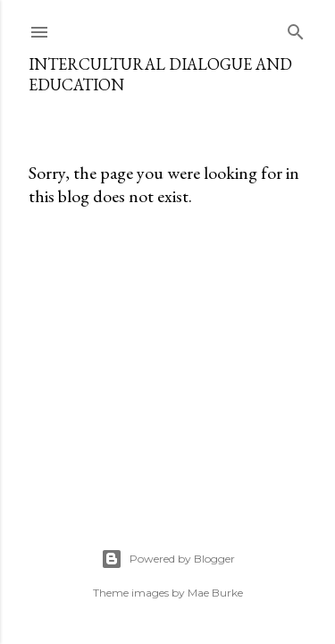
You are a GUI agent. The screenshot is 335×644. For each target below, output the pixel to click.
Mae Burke (215, 593)
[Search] (296, 28)
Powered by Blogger (168, 559)
